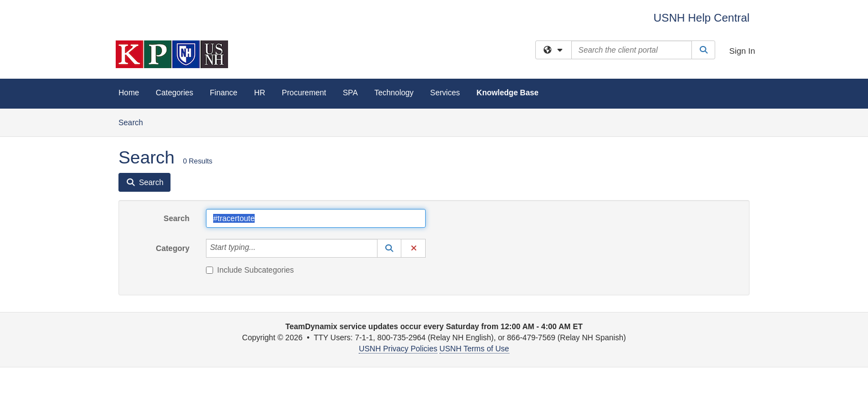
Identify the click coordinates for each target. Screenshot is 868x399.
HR (260, 93)
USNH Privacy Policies (398, 349)
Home (129, 93)
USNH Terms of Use (474, 349)
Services (445, 93)
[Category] (262, 248)
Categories (174, 93)
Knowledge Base (508, 93)
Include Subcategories (250, 270)
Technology (394, 93)
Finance (224, 93)
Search (135, 122)
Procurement (304, 93)
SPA (350, 93)
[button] (389, 248)
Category (173, 248)
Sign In (742, 51)
